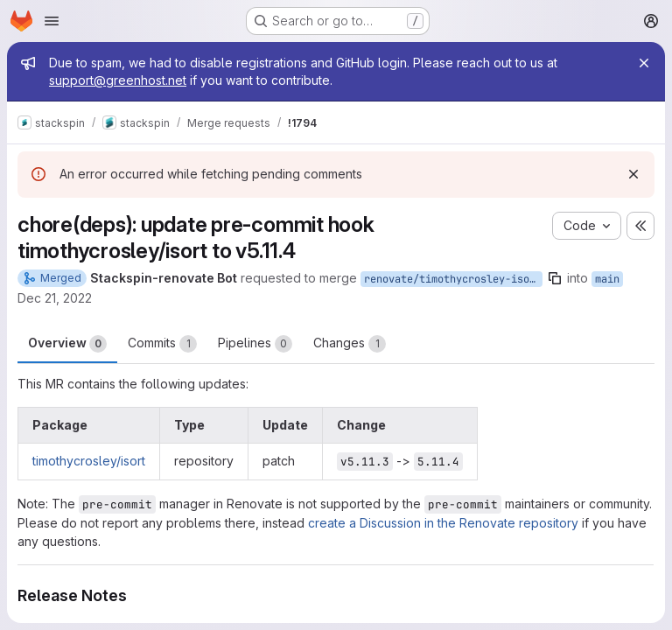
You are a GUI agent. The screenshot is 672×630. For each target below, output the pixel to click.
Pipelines (255, 344)
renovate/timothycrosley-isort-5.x (453, 279)
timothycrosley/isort (89, 461)
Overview (67, 344)
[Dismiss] (633, 174)
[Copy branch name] (555, 278)
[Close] (644, 63)
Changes (350, 344)
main (607, 279)
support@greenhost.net (118, 80)
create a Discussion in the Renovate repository (443, 523)
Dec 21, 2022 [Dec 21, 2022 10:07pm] (55, 298)
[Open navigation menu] (52, 21)
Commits (162, 344)
